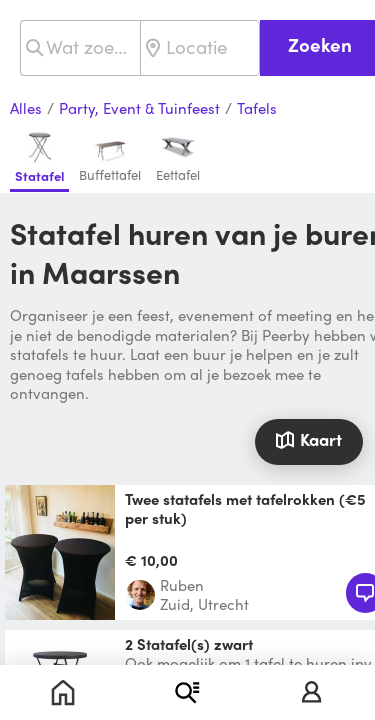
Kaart (308, 439)
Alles (26, 109)
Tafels (257, 109)
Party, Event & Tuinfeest (139, 109)
